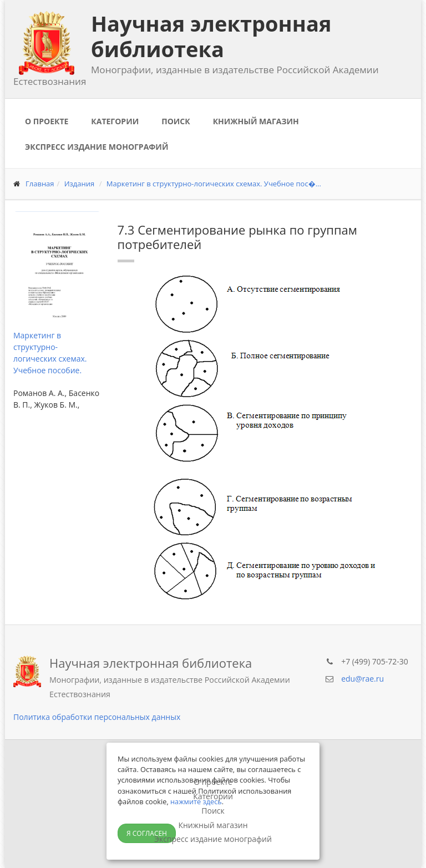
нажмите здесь (196, 801)
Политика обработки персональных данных (97, 717)
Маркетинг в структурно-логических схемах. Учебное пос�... (214, 184)
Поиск (176, 121)
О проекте (47, 121)
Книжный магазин (256, 121)
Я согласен (147, 833)
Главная (40, 184)
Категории (115, 121)
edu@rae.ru (362, 679)
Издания (80, 184)
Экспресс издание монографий (97, 147)
